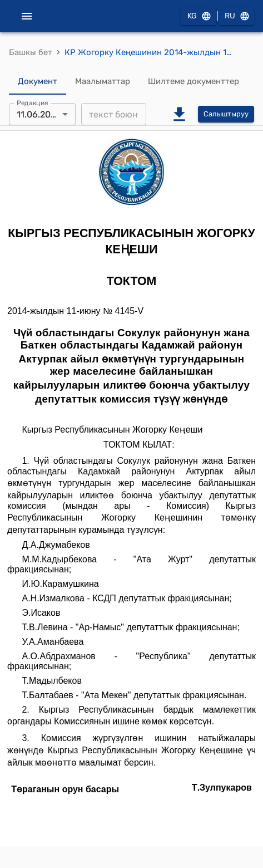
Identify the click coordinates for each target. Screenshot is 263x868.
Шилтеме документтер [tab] (193, 81)
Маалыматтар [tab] (103, 81)
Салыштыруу (226, 114)
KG (199, 16)
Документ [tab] (38, 81)
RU (236, 16)
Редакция (33, 103)
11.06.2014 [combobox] (38, 114)
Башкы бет (31, 52)
